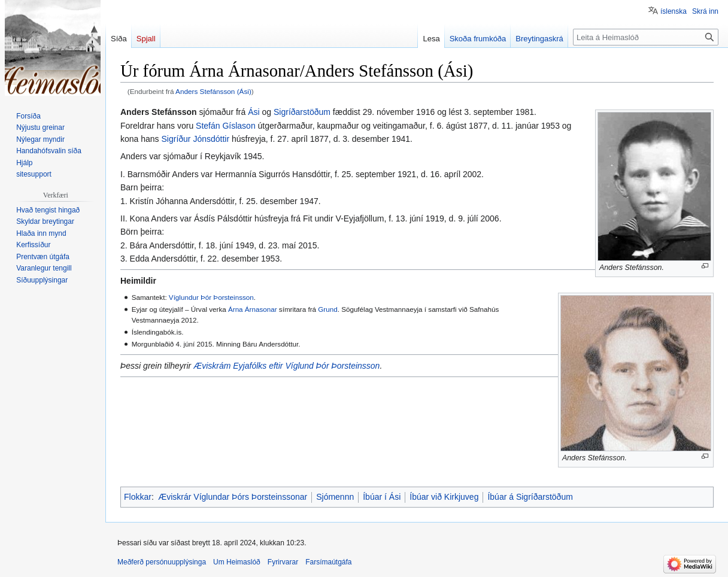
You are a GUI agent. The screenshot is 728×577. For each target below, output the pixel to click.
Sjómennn (335, 497)
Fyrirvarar (283, 562)
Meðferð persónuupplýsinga (162, 562)
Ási (254, 112)
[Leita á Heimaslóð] (646, 37)
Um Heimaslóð (237, 562)
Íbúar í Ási (382, 497)
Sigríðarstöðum (302, 112)
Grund (327, 309)
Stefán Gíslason (226, 126)
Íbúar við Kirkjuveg (444, 497)
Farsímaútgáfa (328, 562)
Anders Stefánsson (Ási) (213, 91)
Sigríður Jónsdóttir (196, 139)
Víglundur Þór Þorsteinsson (211, 297)
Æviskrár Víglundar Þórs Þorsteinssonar (233, 497)
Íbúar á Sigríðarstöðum (530, 497)
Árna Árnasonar (253, 309)
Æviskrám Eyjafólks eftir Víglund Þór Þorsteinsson (286, 366)
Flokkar (138, 497)
